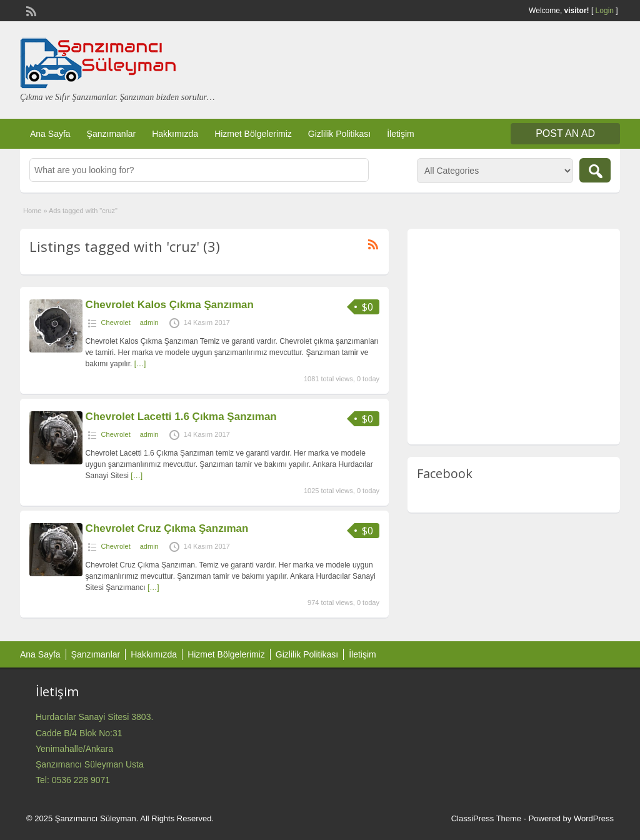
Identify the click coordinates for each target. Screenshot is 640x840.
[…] (140, 364)
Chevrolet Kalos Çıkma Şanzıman (170, 305)
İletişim (401, 134)
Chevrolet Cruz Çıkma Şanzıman (167, 528)
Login (605, 11)
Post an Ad (565, 133)
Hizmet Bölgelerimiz (253, 134)
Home (32, 211)
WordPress (594, 818)
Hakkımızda (175, 134)
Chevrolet (116, 322)
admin (149, 322)
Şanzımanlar (112, 134)
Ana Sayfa (50, 134)
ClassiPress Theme (486, 818)
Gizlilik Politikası (339, 134)
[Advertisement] (514, 339)
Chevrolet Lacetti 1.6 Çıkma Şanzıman (181, 417)
